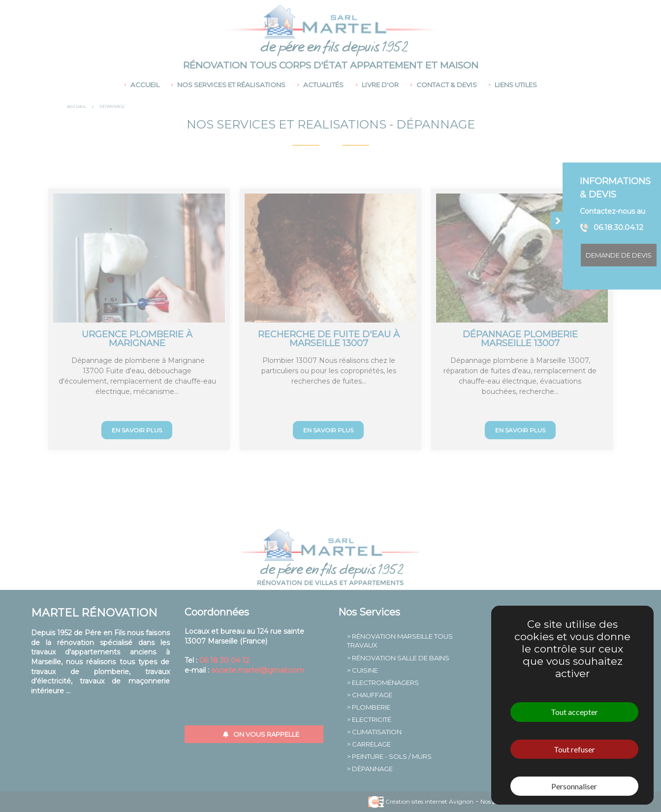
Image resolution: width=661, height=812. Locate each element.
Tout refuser (574, 749)
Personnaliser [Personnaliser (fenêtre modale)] (574, 786)
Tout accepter (574, 712)
